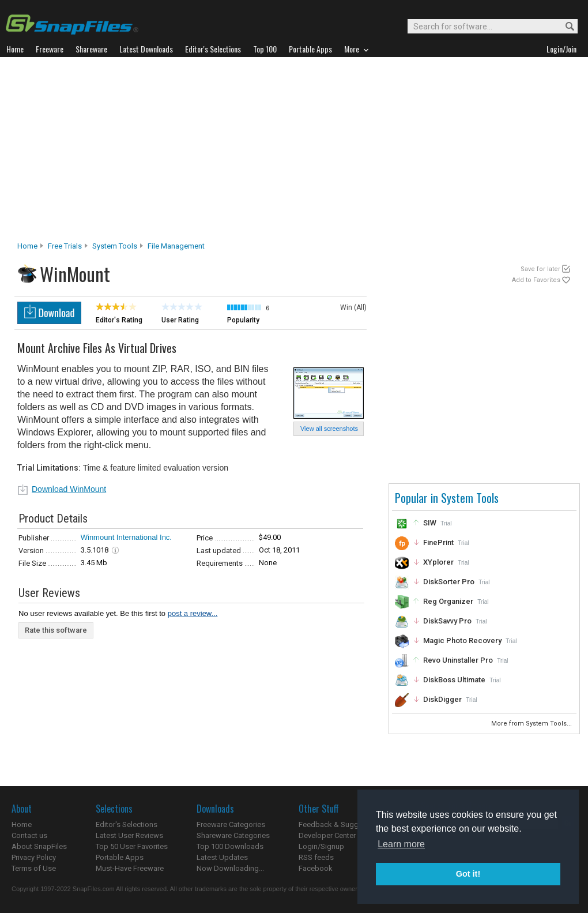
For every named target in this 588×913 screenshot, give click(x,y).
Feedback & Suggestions (341, 824)
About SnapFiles (39, 846)
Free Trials (65, 246)
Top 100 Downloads (230, 846)
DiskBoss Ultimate (454, 680)
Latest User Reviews (129, 835)
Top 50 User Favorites (132, 846)
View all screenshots (329, 429)
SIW (430, 523)
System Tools (115, 246)
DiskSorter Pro (449, 582)
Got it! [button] (468, 874)
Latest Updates (222, 857)
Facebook (316, 868)
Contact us (29, 835)
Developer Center (327, 835)
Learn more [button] (401, 844)
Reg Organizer (448, 601)
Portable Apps (120, 857)
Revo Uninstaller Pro (458, 660)
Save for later (540, 269)
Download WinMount (69, 489)
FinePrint (438, 542)
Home (27, 246)
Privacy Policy (34, 857)
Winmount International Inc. (126, 537)
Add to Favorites (536, 280)
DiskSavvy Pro (447, 621)
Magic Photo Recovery (462, 640)
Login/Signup (321, 846)
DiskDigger (442, 699)
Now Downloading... (230, 868)
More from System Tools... (532, 724)
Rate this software (56, 630)
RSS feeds (316, 857)
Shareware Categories (233, 835)
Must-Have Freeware (130, 868)
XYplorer (438, 562)
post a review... (193, 613)
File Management (176, 246)
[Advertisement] (294, 152)
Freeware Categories (231, 824)
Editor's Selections (127, 824)
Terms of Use (34, 868)
